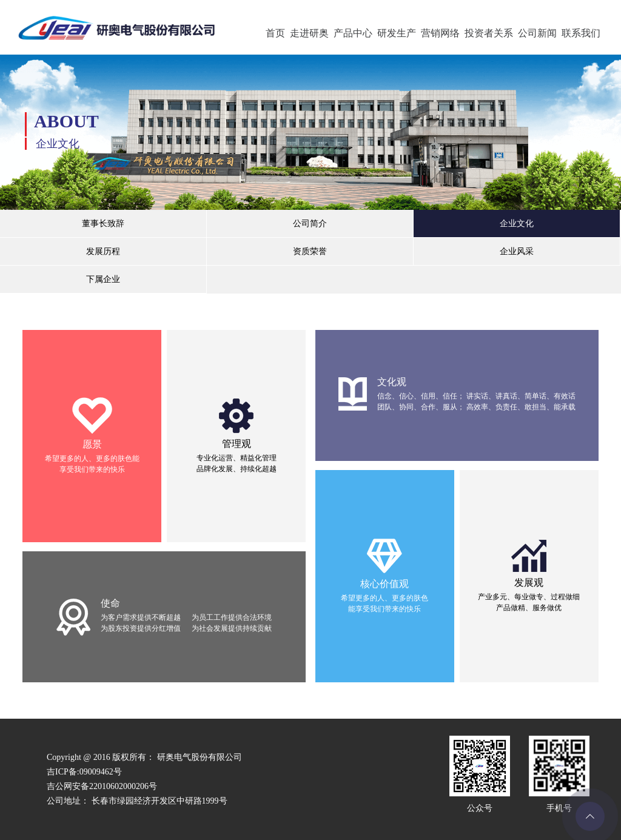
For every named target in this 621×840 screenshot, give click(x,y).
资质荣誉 (310, 251)
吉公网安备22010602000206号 (102, 786)
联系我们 (581, 33)
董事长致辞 (103, 223)
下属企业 (103, 279)
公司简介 (310, 223)
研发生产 (397, 33)
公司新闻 (537, 33)
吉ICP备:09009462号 (84, 772)
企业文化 (517, 223)
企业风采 (517, 251)
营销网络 (440, 33)
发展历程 (103, 251)
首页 (275, 33)
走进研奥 (309, 33)
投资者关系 (489, 33)
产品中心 (353, 33)
